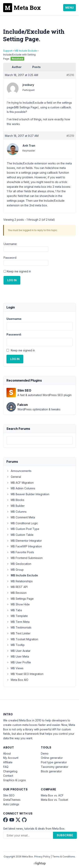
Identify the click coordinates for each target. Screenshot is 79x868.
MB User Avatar (18, 651)
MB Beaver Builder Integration (28, 494)
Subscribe (65, 835)
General (14, 477)
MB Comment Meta (21, 517)
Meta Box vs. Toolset (54, 800)
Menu (70, 8)
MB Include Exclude (26, 51)
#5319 (70, 136)
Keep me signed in (19, 271)
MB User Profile (19, 662)
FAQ (6, 767)
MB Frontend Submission (25, 558)
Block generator (51, 771)
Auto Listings (11, 804)
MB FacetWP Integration (24, 546)
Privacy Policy (42, 857)
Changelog (10, 771)
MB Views (15, 668)
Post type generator (54, 762)
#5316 (70, 75)
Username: (10, 244)
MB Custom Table (20, 535)
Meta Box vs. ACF (52, 795)
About (7, 753)
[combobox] (39, 440)
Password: (10, 258)
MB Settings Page (20, 599)
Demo (45, 753)
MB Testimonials (19, 627)
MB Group (15, 570)
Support (8, 51)
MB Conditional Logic (22, 523)
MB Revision (17, 593)
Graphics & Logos (14, 780)
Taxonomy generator (55, 767)
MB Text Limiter (18, 633)
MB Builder (16, 506)
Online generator (52, 758)
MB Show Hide (18, 604)
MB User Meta (18, 656)
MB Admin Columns (21, 488)
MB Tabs (14, 610)
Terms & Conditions (64, 857)
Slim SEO (9, 795)
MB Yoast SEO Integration (25, 674)
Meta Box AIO (17, 680)
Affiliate (8, 762)
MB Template (17, 616)
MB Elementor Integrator (24, 541)
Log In (12, 280)
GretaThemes (12, 800)
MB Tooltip (16, 645)
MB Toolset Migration (22, 639)
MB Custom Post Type (23, 529)
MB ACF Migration (20, 483)
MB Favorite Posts (20, 552)
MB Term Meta (18, 622)
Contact (8, 776)
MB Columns (17, 512)
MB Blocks (15, 500)
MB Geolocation (19, 564)
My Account (11, 758)
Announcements (19, 471)
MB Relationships (20, 581)
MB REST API (17, 587)
